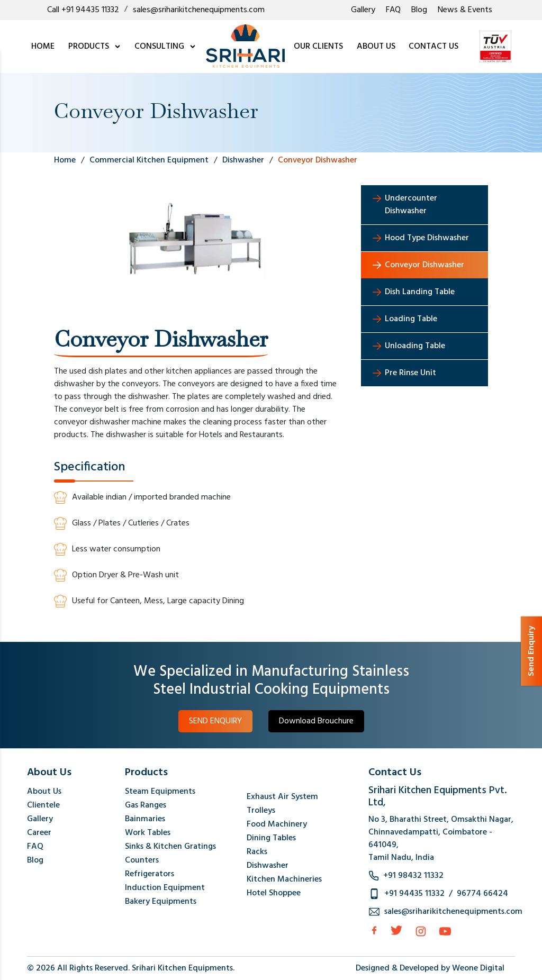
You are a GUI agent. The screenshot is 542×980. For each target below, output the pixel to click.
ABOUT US (376, 47)
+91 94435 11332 (414, 894)
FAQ (393, 10)
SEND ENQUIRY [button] (215, 721)
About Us (44, 792)
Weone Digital (478, 968)
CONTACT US (433, 47)
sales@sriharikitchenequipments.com (199, 10)
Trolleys (261, 811)
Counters (142, 860)
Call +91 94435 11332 (83, 10)
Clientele (43, 805)
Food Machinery (277, 824)
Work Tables (148, 833)
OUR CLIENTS (318, 47)
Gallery (363, 10)
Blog (419, 10)
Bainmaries (145, 819)
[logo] (245, 47)
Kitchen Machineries (284, 879)
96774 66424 (482, 894)
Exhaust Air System (282, 797)
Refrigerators (150, 874)
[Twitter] (396, 930)
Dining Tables (271, 838)
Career (39, 833)
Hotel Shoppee (274, 893)
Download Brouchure (316, 721)
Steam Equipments (160, 792)
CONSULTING (165, 47)
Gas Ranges (146, 805)
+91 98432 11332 (413, 876)
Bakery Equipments (161, 902)
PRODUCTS (95, 47)
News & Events (465, 10)
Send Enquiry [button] (531, 651)
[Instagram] (421, 931)
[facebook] (374, 930)
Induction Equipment (165, 888)
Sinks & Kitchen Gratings (170, 847)
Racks (257, 852)
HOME (43, 47)
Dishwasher (268, 866)
